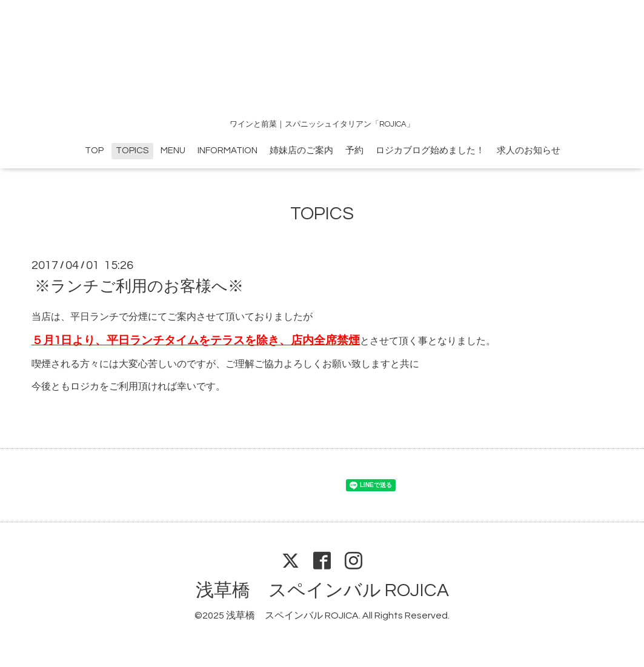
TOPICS (132, 151)
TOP (94, 151)
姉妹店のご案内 (301, 151)
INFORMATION (227, 151)
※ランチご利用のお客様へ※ (139, 287)
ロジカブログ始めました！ (430, 151)
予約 (354, 151)
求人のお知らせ (529, 151)
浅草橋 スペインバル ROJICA (322, 590)
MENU (173, 151)
